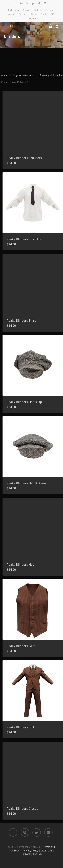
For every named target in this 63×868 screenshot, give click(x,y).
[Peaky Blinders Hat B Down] (33, 447)
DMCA (27, 854)
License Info (47, 851)
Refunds (37, 854)
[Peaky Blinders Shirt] (33, 284)
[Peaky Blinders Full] (33, 691)
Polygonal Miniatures (22, 75)
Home (4, 75)
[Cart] (56, 26)
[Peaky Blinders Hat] (33, 528)
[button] (5, 26)
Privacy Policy (31, 851)
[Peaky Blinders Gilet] (33, 609)
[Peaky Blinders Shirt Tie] (33, 203)
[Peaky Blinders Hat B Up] (33, 365)
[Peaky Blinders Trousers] (33, 121)
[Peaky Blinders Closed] (33, 772)
